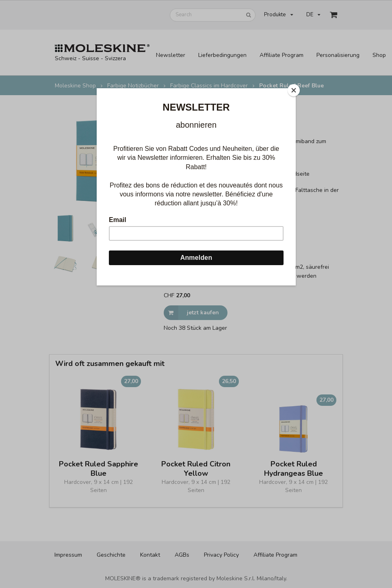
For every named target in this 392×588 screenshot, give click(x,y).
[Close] (294, 90)
